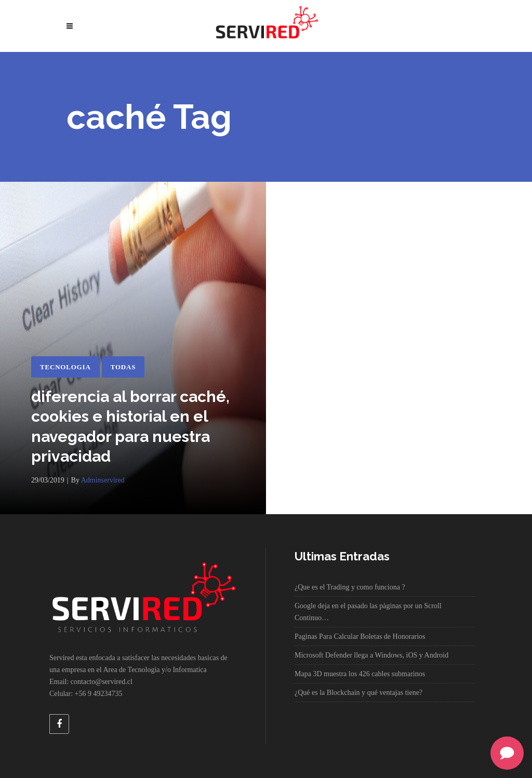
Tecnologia (65, 367)
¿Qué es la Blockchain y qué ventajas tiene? (358, 693)
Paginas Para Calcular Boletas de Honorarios (360, 636)
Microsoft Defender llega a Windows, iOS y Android (371, 655)
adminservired (103, 480)
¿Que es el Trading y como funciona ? (350, 587)
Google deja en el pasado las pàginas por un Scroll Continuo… (368, 612)
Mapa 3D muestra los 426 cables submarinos (360, 674)
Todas (123, 367)
